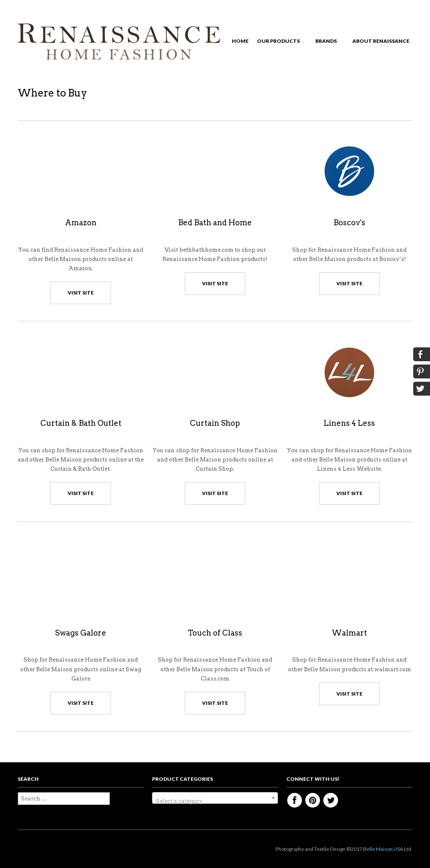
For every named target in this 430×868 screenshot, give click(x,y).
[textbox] (215, 801)
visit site (81, 293)
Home (240, 41)
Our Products (281, 42)
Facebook (295, 800)
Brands (328, 42)
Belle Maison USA (383, 849)
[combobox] (215, 798)
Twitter (331, 800)
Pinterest (313, 800)
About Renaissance (383, 42)
